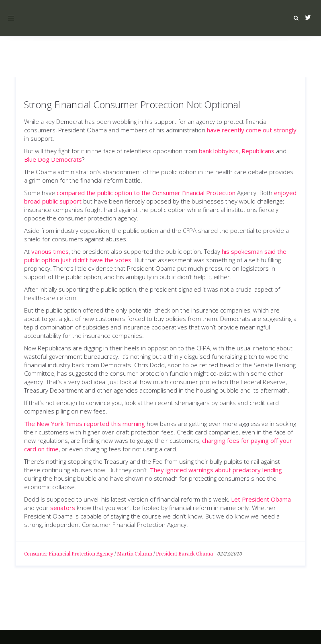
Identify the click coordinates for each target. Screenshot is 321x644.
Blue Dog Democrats (53, 159)
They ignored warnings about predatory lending (216, 470)
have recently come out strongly (252, 130)
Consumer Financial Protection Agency (69, 554)
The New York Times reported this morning (85, 424)
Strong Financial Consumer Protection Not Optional (132, 104)
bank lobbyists (219, 151)
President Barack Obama (184, 554)
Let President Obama (261, 499)
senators (63, 508)
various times (50, 251)
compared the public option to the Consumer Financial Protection (146, 193)
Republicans (258, 151)
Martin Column (135, 554)
